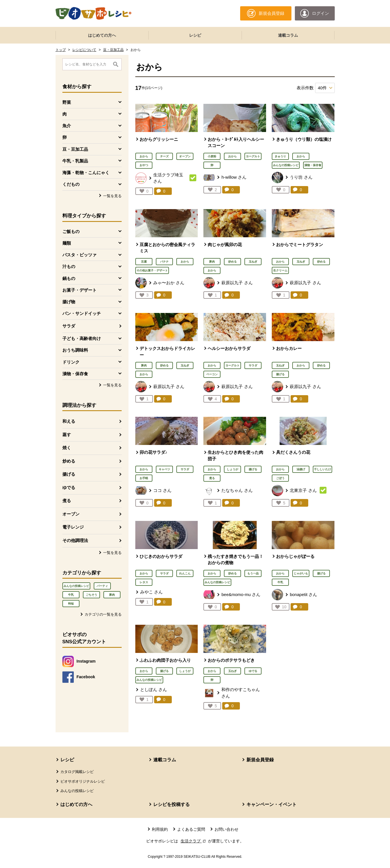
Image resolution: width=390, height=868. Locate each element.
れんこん (185, 573)
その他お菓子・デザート (152, 270)
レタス (144, 582)
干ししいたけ (322, 469)
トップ (61, 50)
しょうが (232, 469)
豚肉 (112, 595)
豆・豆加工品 (113, 50)
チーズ (164, 156)
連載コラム (288, 35)
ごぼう (280, 478)
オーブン (71, 514)
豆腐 (144, 262)
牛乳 (71, 595)
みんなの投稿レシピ (76, 586)
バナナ (164, 262)
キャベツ (164, 469)
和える (69, 421)
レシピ (195, 35)
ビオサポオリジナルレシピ (83, 781)
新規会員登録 (260, 760)
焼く (67, 448)
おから (144, 156)
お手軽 (144, 478)
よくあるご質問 (191, 829)
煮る (67, 501)
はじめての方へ (102, 35)
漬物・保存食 (313, 165)
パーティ (102, 586)
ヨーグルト (253, 156)
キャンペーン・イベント (271, 804)
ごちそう (91, 595)
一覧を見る (112, 196)
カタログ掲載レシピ (77, 772)
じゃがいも (301, 573)
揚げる (69, 474)
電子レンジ (73, 527)
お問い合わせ (226, 829)
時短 (71, 604)
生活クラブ (194, 841)
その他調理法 (75, 540)
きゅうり (280, 156)
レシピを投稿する (171, 804)
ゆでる (69, 487)
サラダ (69, 326)
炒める (69, 461)
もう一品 (253, 573)
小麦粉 (212, 156)
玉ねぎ (253, 262)
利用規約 (160, 829)
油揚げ (301, 469)
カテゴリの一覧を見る (103, 614)
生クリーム (280, 270)
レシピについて (84, 50)
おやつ (144, 165)
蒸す (67, 435)
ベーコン (212, 374)
